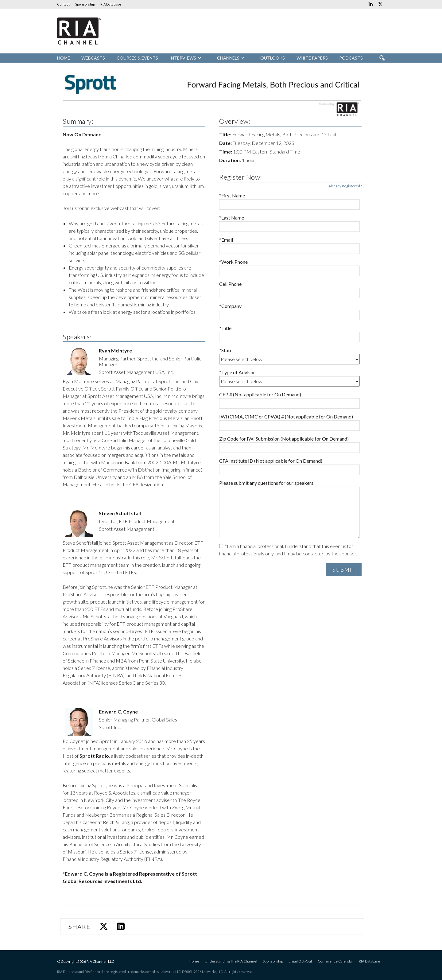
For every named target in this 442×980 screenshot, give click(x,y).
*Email (226, 240)
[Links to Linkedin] (370, 4)
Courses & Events (137, 58)
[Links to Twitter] (380, 4)
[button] (382, 58)
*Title (225, 328)
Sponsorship (85, 4)
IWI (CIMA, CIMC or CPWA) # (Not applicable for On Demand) (286, 416)
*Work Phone (233, 262)
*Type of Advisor (237, 372)
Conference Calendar (335, 961)
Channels (231, 58)
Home (64, 58)
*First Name (232, 195)
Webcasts (93, 58)
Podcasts (351, 58)
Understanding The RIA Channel (231, 961)
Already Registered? (345, 186)
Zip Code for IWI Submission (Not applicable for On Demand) (284, 439)
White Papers (312, 58)
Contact (63, 4)
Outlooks (273, 58)
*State (226, 350)
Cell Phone (230, 284)
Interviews (185, 58)
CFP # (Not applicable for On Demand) (260, 394)
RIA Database (111, 4)
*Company (230, 306)
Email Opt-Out (300, 961)
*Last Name (232, 218)
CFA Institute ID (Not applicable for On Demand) (271, 461)
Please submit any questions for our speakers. (267, 483)
